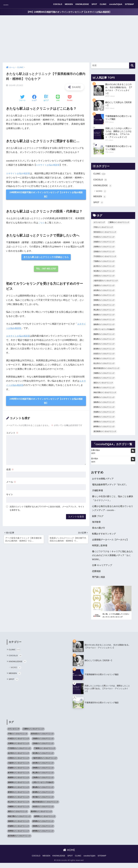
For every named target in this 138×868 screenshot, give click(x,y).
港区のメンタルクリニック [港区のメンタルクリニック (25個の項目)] (103, 385)
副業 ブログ (98, 519)
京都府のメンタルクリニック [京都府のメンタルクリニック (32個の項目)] (104, 244)
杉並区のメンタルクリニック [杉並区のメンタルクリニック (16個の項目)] (104, 356)
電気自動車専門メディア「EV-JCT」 (111, 487)
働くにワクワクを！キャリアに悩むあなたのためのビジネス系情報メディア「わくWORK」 (113, 560)
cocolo (9, 4)
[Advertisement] (69, 39)
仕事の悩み (95, 452)
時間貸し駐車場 (100, 549)
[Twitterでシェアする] (22, 98)
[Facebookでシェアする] (34, 98)
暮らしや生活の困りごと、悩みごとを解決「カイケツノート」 (113, 501)
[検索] (132, 66)
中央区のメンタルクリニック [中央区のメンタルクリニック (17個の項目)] (104, 239)
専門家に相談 (99, 582)
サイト (10, 496)
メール (11, 484)
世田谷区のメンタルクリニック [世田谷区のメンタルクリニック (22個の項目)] (105, 234)
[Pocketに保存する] (70, 98)
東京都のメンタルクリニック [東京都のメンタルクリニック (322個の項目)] (104, 360)
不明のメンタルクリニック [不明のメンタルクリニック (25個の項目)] (103, 229)
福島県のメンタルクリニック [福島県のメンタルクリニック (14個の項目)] (104, 404)
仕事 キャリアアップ (103, 570)
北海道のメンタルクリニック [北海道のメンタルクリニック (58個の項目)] (104, 253)
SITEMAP (129, 4)
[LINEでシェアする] (58, 99)
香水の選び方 (99, 531)
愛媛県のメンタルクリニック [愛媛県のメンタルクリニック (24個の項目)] (104, 336)
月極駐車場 (98, 493)
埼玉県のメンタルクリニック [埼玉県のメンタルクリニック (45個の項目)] (104, 273)
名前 (10, 471)
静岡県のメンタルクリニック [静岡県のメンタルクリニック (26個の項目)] (104, 428)
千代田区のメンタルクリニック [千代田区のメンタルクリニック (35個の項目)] (105, 258)
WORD (101, 193)
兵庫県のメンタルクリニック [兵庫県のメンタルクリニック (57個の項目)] (104, 249)
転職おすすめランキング (105, 537)
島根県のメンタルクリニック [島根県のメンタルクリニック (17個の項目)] (104, 317)
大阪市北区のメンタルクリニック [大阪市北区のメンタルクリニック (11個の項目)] (106, 283)
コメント (12, 434)
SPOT (94, 4)
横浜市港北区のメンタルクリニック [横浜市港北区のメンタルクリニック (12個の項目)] (106, 370)
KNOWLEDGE (82, 4)
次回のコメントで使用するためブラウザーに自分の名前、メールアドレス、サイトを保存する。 (47, 510)
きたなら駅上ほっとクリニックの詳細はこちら (46, 258)
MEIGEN (69, 4)
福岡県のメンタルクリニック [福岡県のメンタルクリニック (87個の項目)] (104, 399)
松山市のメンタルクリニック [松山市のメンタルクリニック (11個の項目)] (104, 365)
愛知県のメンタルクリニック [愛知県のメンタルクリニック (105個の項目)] (104, 341)
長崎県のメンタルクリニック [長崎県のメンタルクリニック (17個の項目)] (104, 419)
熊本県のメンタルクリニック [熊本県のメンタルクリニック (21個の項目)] (104, 390)
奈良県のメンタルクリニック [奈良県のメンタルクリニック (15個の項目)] (104, 292)
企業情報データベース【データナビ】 (112, 543)
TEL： (46, 270)
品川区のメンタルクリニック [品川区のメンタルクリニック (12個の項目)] (104, 268)
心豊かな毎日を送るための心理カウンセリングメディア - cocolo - (113, 511)
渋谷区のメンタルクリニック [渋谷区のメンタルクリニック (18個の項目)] (104, 380)
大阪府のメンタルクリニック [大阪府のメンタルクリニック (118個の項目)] (104, 288)
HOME (69, 855)
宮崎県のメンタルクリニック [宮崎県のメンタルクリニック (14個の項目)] (104, 302)
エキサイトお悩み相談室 (48, 165)
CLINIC (103, 4)
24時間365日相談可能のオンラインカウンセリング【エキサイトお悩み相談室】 (46, 195)
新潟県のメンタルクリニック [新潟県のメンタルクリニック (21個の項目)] (104, 351)
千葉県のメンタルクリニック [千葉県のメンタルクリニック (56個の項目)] (104, 263)
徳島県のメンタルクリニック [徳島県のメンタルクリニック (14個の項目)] (104, 326)
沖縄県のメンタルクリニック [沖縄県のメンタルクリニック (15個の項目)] (104, 375)
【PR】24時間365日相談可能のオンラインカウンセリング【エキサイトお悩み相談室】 (69, 12)
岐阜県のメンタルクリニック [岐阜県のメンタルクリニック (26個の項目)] (104, 307)
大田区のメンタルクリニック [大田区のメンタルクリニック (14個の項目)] (104, 278)
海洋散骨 (97, 525)
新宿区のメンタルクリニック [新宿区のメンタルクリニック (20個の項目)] (104, 346)
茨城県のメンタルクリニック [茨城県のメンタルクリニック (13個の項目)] (104, 414)
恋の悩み (95, 461)
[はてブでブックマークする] (46, 98)
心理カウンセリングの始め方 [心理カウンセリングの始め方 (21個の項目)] (104, 331)
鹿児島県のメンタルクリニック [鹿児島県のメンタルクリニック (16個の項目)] (105, 433)
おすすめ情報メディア (103, 481)
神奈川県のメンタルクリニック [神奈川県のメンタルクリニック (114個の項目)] (105, 395)
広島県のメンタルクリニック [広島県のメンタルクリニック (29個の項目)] (104, 321)
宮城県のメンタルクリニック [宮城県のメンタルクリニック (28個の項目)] (104, 297)
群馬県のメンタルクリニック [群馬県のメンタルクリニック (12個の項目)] (104, 409)
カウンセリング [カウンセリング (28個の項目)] (99, 224)
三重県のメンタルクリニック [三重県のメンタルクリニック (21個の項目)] (119, 224)
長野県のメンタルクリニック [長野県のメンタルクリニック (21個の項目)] (104, 424)
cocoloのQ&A (116, 4)
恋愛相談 (97, 576)
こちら (42, 223)
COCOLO (58, 4)
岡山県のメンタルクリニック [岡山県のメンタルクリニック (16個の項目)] (104, 312)
